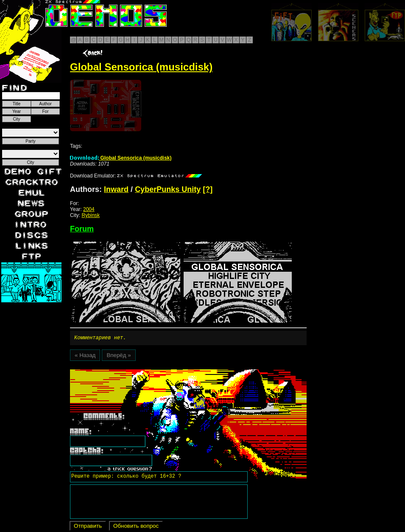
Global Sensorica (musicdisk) (121, 158)
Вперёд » (119, 356)
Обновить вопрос (136, 527)
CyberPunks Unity (168, 189)
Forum (82, 229)
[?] (208, 189)
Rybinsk (91, 215)
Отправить (88, 527)
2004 (89, 209)
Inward (116, 189)
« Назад (85, 356)
